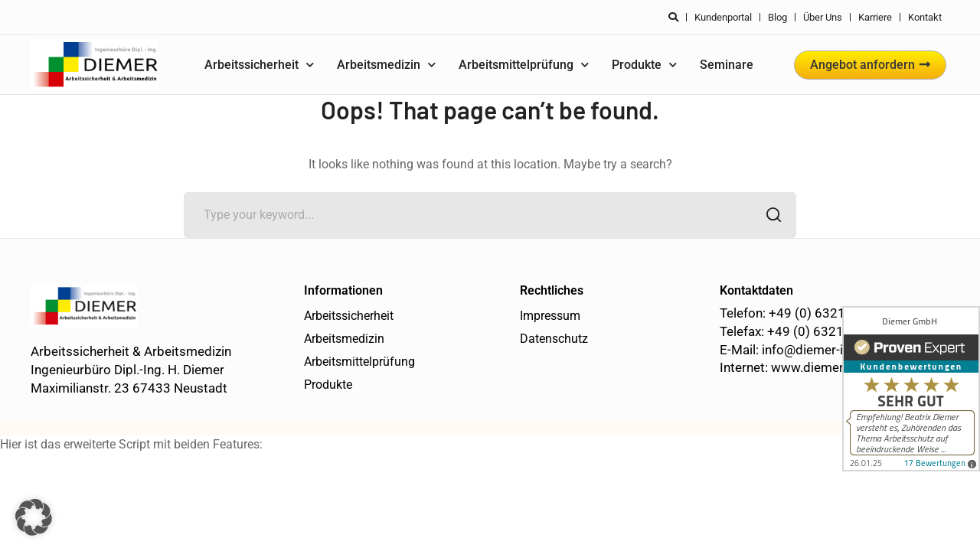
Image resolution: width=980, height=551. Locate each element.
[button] (34, 517)
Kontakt (925, 17)
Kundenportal (723, 17)
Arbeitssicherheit (259, 65)
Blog (777, 17)
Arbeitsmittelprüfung (524, 65)
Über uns (823, 17)
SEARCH (769, 216)
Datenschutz (554, 339)
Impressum (550, 316)
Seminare (727, 65)
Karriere (875, 17)
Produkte (644, 65)
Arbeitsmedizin (386, 65)
